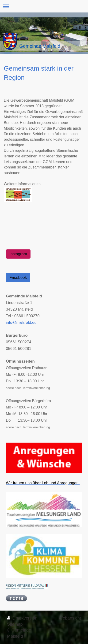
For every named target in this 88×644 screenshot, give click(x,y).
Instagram (18, 254)
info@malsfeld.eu (21, 322)
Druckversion (23, 618)
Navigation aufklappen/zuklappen (44, 6)
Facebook (18, 278)
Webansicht (70, 618)
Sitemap (15, 624)
